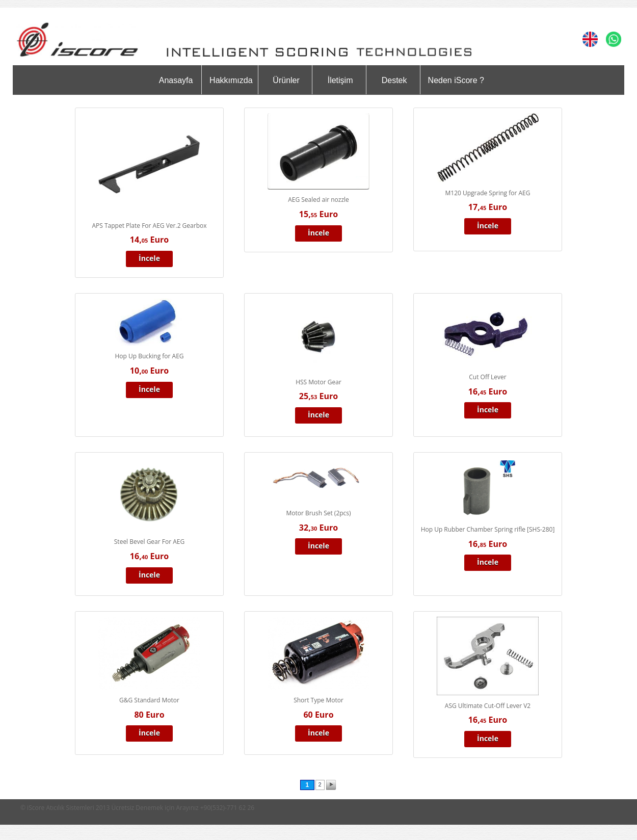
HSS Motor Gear (319, 382)
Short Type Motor (319, 700)
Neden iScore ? (456, 80)
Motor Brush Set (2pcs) (318, 513)
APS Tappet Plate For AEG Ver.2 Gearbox (150, 226)
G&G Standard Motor (149, 700)
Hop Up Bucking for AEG (149, 356)
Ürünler (286, 80)
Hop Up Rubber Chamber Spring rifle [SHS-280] (488, 529)
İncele (149, 258)
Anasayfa (176, 80)
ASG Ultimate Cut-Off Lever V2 (488, 706)
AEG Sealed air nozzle (319, 200)
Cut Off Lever (487, 377)
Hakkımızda (231, 80)
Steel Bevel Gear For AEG (149, 542)
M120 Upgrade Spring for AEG (488, 193)
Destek (394, 80)
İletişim (340, 80)
